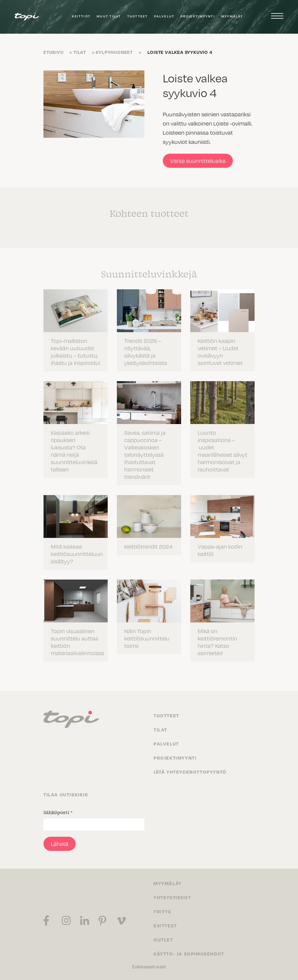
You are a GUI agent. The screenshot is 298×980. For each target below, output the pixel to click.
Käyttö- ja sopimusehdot (189, 954)
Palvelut (164, 16)
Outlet (163, 940)
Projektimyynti (198, 16)
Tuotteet (138, 16)
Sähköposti (58, 812)
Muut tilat (109, 16)
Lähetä (60, 844)
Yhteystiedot (172, 897)
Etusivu (54, 52)
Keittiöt (81, 16)
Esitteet (165, 926)
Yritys (162, 911)
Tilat (80, 52)
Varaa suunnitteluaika (198, 161)
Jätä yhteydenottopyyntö (190, 772)
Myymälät (232, 16)
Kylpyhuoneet (114, 52)
